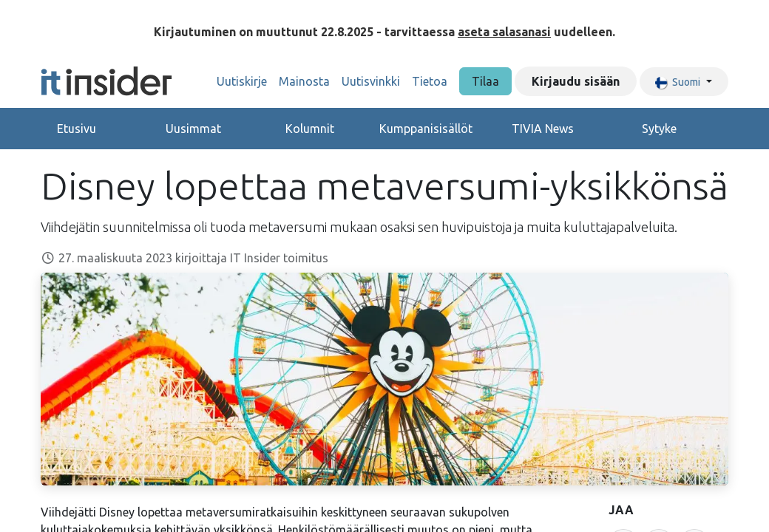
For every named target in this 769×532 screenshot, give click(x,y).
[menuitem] (242, 81)
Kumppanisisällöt (426, 129)
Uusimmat (193, 129)
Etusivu (77, 129)
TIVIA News (543, 129)
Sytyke (659, 129)
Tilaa (485, 81)
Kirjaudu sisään (576, 81)
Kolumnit (310, 129)
